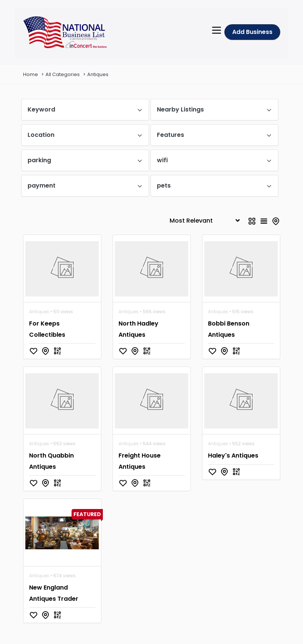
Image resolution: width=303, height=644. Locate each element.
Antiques (98, 74)
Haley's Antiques (233, 455)
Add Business (252, 32)
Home (31, 74)
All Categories (63, 74)
